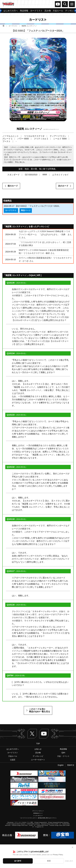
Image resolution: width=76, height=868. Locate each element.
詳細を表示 (69, 861)
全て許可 (18, 861)
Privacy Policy (58, 855)
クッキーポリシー (38, 816)
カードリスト (13, 26)
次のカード (63, 186)
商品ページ (26, 210)
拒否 (49, 861)
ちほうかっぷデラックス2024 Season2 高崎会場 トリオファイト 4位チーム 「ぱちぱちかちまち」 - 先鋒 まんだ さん (45, 234)
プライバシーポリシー (38, 811)
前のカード (13, 186)
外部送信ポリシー (38, 813)
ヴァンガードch (58, 4)
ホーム (3, 26)
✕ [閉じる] (72, 847)
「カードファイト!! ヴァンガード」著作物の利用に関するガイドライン (38, 818)
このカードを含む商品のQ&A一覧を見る (40, 710)
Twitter (32, 734)
